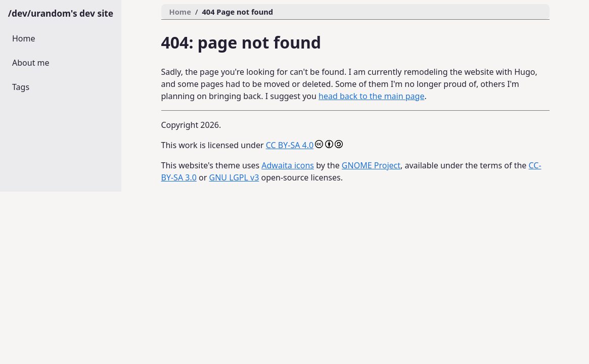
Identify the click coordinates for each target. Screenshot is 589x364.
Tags (21, 87)
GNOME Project (371, 165)
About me (31, 63)
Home (24, 38)
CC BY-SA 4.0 (290, 145)
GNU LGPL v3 (234, 177)
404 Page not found (237, 12)
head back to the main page (371, 96)
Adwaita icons (288, 165)
